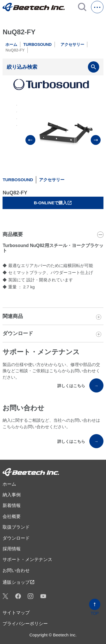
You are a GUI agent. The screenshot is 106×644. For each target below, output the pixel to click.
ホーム (11, 44)
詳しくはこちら (80, 385)
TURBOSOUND (37, 44)
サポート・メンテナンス (27, 559)
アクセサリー (72, 44)
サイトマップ (16, 613)
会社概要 (12, 516)
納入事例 (12, 495)
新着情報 (12, 505)
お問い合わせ (16, 570)
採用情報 (12, 549)
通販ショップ (19, 582)
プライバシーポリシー (25, 624)
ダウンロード (16, 538)
